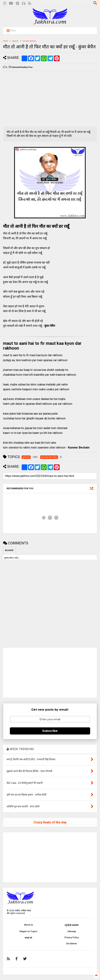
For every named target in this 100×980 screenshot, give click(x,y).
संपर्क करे (28, 938)
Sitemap (72, 931)
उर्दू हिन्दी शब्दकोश (72, 925)
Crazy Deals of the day (50, 822)
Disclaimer (72, 944)
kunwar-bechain (29, 41)
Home (5, 41)
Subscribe (50, 731)
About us (28, 925)
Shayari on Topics (28, 931)
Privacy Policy (72, 938)
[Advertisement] (33, 99)
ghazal (15, 41)
